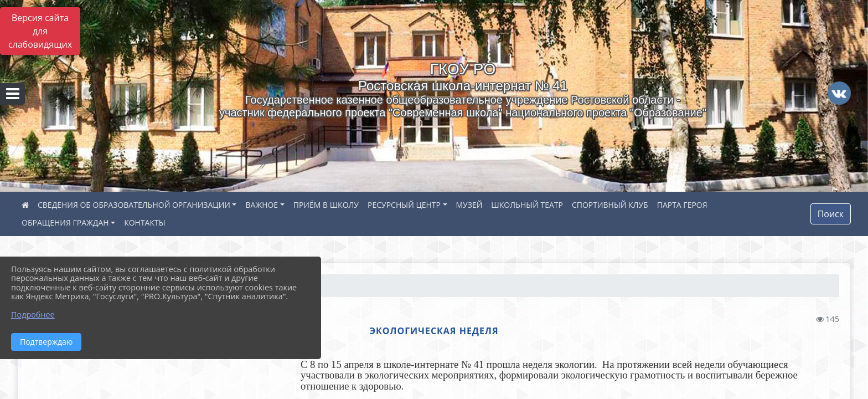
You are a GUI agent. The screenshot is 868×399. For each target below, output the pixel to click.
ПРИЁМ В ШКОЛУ (326, 205)
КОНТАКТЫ (144, 222)
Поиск (831, 214)
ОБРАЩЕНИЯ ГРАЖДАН (65, 222)
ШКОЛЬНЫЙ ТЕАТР (527, 205)
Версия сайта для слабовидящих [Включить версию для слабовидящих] (40, 31)
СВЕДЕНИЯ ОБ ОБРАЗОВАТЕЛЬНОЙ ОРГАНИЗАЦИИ (134, 205)
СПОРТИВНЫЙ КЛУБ (610, 205)
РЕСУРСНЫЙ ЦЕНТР (404, 205)
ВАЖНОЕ (262, 205)
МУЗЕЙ (469, 205)
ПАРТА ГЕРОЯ (682, 205)
